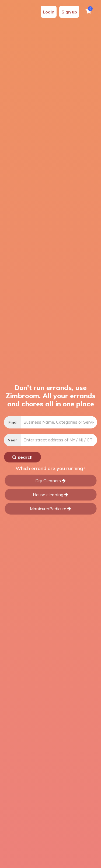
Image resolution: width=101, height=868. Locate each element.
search (22, 457)
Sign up (69, 12)
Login (49, 12)
